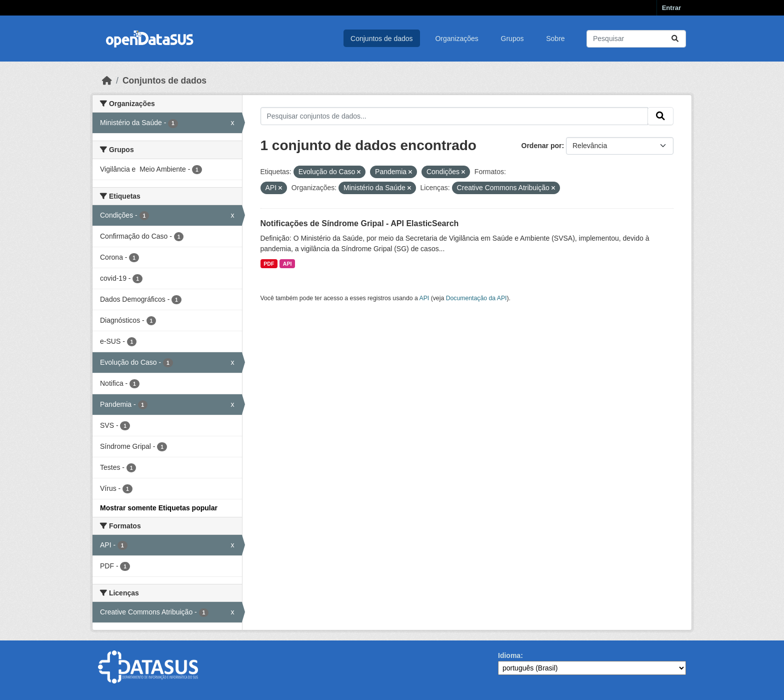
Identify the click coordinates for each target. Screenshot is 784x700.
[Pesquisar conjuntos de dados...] (636, 39)
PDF (269, 264)
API (287, 264)
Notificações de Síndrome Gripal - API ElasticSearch (360, 223)
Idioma (509, 655)
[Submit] (675, 39)
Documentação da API (476, 298)
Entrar (671, 8)
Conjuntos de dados (382, 39)
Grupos (512, 39)
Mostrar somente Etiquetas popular (159, 508)
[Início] (107, 81)
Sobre (555, 39)
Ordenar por (542, 146)
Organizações (456, 39)
